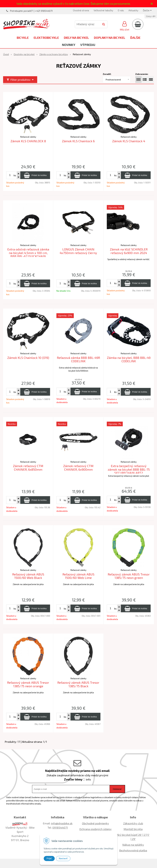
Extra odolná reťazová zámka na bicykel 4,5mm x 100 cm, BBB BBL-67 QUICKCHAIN (28, 253)
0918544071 (60, 827)
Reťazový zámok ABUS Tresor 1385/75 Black (78, 684)
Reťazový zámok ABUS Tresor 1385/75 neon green (129, 576)
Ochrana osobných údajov (95, 829)
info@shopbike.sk (62, 823)
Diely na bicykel (76, 38)
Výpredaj (88, 45)
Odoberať (117, 789)
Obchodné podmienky (95, 823)
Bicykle (23, 38)
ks (15, 175)
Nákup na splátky (133, 845)
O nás (121, 10)
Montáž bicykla (133, 829)
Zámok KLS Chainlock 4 (129, 141)
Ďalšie (147, 10)
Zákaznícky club (133, 823)
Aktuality (133, 10)
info (88, 779)
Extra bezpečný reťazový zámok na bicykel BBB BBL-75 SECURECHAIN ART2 (129, 469)
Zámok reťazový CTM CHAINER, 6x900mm (78, 468)
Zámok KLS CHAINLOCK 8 (28, 141)
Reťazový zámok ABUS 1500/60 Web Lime (78, 576)
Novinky (69, 45)
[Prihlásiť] (125, 26)
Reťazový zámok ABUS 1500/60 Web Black (28, 576)
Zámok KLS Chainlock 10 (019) (28, 358)
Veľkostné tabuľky (103, 10)
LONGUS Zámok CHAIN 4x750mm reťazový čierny (78, 251)
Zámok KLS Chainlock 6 (78, 141)
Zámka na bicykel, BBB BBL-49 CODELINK (129, 359)
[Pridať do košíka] (35, 175)
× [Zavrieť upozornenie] (152, 4)
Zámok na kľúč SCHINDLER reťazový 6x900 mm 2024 (129, 251)
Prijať (49, 858)
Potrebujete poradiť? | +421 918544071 (31, 11)
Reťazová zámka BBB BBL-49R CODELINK (78, 359)
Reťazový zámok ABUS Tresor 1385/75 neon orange (28, 684)
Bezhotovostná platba (133, 850)
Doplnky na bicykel (110, 38)
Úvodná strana (81, 10)
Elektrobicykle (46, 38)
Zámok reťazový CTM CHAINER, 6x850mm (28, 468)
